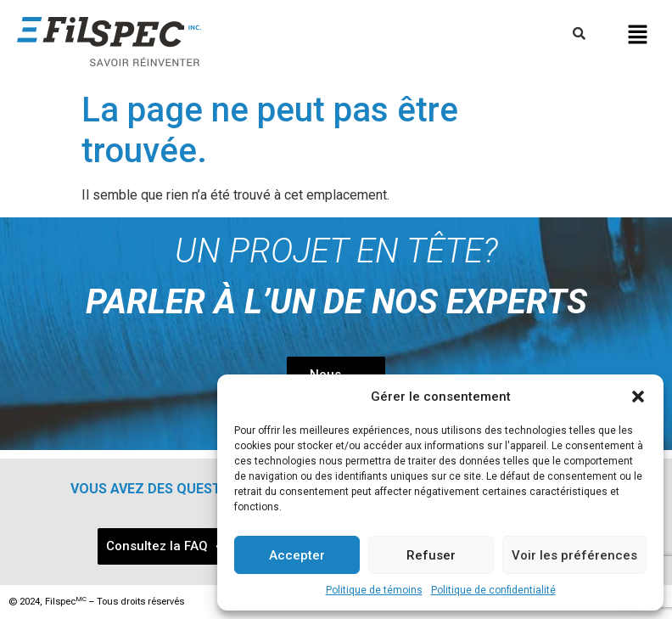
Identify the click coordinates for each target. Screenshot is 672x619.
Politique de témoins (374, 590)
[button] (638, 397)
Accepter (297, 555)
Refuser (431, 555)
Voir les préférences (574, 555)
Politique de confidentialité (493, 590)
